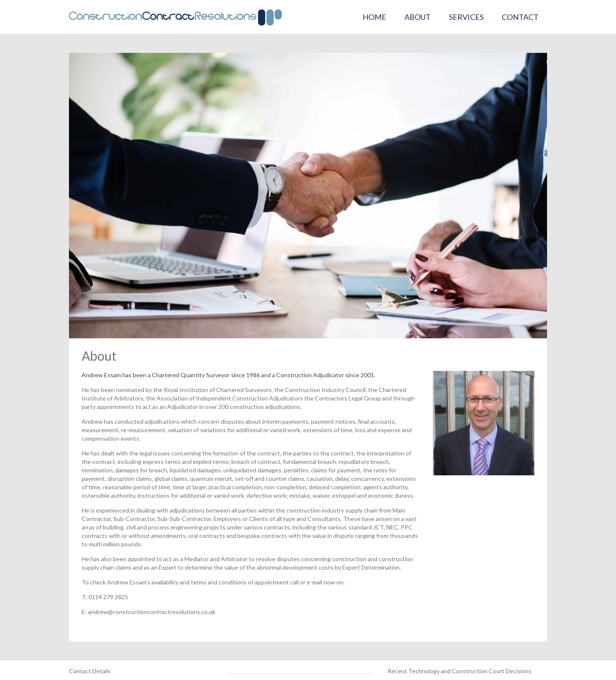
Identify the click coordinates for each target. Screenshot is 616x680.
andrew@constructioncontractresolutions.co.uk (152, 612)
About (418, 17)
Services (466, 17)
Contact (520, 17)
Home (374, 17)
